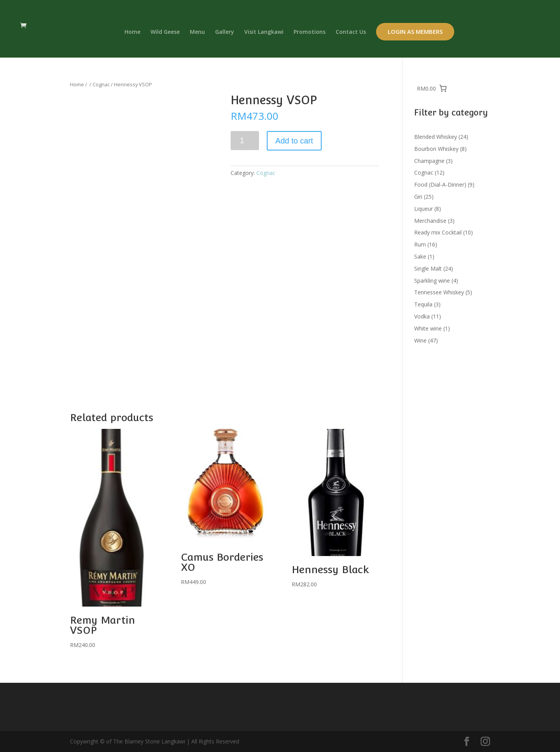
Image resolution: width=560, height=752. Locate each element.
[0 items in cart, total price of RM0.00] (432, 88)
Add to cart (294, 141)
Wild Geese (165, 32)
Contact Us (351, 32)
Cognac (101, 84)
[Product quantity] (245, 141)
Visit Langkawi (264, 32)
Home (132, 32)
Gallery (225, 32)
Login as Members (415, 31)
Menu (197, 32)
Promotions (310, 32)
